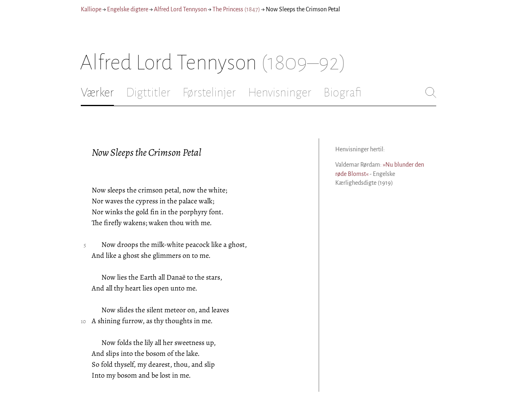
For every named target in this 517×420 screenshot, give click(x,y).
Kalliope (91, 9)
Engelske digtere (128, 9)
